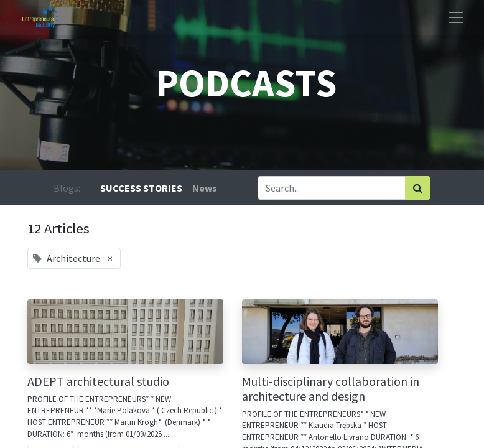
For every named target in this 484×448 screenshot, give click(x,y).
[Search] (418, 188)
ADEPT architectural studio (98, 381)
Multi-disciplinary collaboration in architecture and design (331, 389)
